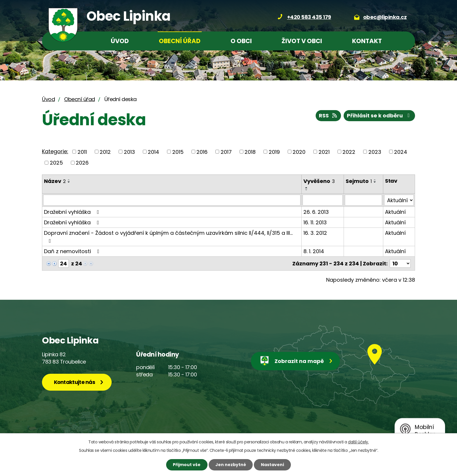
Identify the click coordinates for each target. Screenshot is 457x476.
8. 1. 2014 (314, 251)
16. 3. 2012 (315, 233)
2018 (250, 152)
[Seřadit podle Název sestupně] (69, 182)
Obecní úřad (180, 41)
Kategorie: (55, 151)
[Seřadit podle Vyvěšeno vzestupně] (307, 188)
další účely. (358, 442)
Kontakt (367, 41)
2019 (274, 152)
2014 (153, 152)
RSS (328, 116)
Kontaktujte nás (75, 382)
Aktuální (395, 212)
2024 (401, 152)
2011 (82, 152)
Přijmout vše (187, 465)
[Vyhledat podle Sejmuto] (363, 200)
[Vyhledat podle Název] (172, 200)
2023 (375, 152)
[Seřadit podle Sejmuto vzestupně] (375, 180)
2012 (105, 152)
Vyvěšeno (319, 181)
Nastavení (273, 465)
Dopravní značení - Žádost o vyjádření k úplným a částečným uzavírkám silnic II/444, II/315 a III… (168, 236)
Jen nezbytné (231, 465)
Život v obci (302, 41)
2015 (178, 152)
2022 (349, 152)
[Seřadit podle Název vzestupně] (69, 180)
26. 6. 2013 (316, 212)
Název (55, 181)
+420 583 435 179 (309, 17)
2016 (202, 152)
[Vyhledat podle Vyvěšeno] (323, 200)
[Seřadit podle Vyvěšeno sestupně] (307, 190)
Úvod (120, 41)
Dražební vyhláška (73, 212)
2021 (324, 152)
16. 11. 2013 (315, 222)
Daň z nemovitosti (73, 251)
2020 (299, 152)
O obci (241, 41)
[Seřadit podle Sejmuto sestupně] (375, 182)
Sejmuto (359, 181)
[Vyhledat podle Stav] (399, 200)
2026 (82, 163)
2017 (226, 152)
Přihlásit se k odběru (379, 116)
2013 (129, 152)
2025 (56, 163)
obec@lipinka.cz (385, 17)
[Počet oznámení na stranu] (400, 263)
